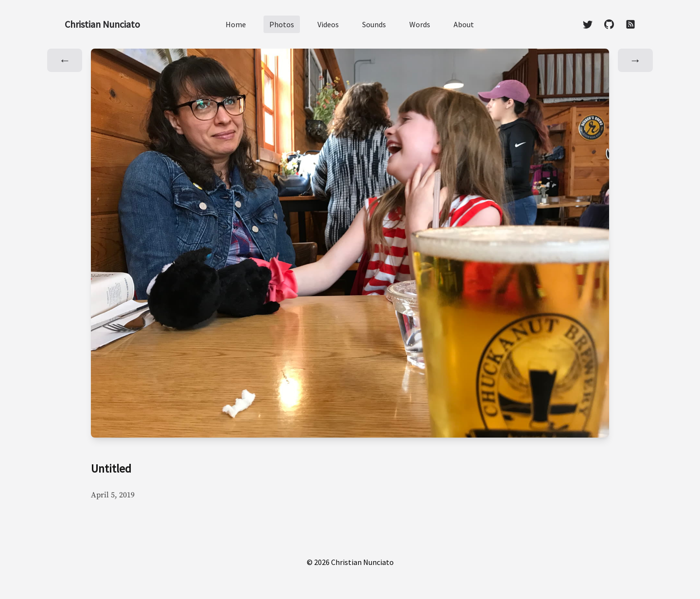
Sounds (374, 24)
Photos (282, 24)
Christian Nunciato (102, 24)
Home (236, 24)
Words (420, 24)
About (464, 24)
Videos (328, 24)
